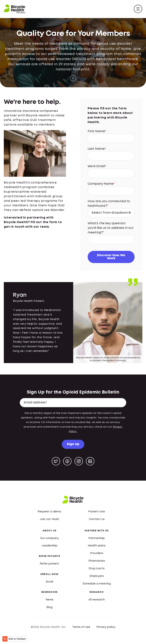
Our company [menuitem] (49, 538)
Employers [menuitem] (97, 576)
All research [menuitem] (97, 599)
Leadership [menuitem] (50, 545)
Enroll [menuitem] (49, 581)
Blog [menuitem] (49, 607)
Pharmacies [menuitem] (97, 561)
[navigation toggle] (138, 9)
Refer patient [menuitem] (49, 563)
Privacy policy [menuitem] (106, 627)
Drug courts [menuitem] (97, 568)
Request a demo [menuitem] (49, 511)
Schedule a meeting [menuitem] (97, 583)
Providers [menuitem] (97, 553)
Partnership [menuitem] (97, 538)
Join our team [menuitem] (49, 519)
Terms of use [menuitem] (81, 627)
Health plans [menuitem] (97, 545)
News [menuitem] (50, 599)
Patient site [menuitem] (97, 511)
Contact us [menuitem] (97, 519)
